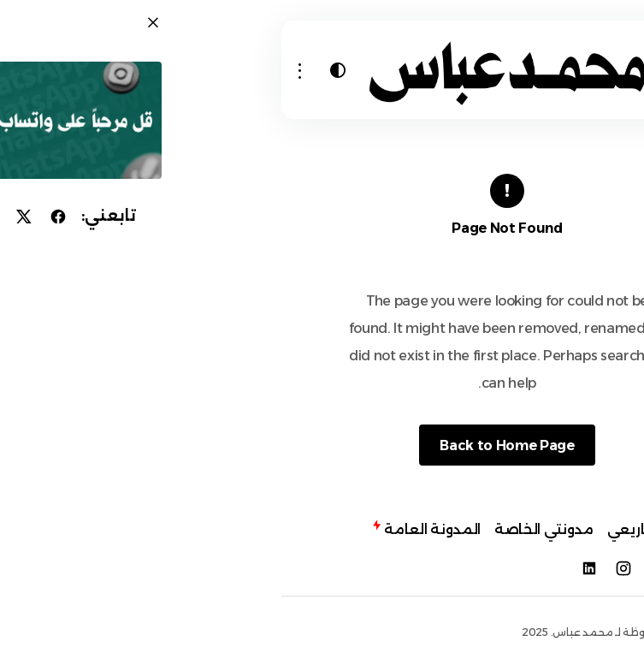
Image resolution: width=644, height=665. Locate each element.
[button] (523, 70)
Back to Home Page (316, 445)
